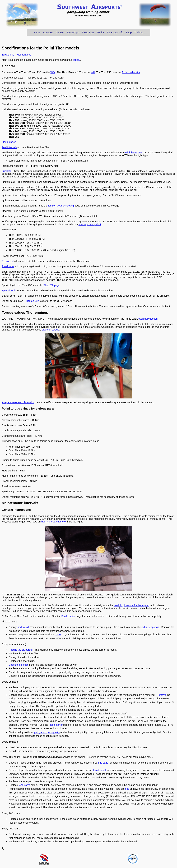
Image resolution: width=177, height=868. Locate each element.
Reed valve (8, 266)
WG (53, 72)
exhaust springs (150, 627)
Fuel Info (7, 171)
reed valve (24, 785)
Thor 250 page (52, 285)
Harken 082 (32, 301)
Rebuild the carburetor (21, 650)
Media (101, 33)
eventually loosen (148, 319)
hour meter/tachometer (54, 522)
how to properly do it (90, 224)
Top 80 (76, 60)
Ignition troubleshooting (61, 206)
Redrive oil (8, 261)
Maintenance (24, 55)
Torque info (8, 55)
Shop (129, 33)
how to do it (100, 770)
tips (127, 789)
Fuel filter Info (9, 147)
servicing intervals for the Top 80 (131, 605)
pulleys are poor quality (47, 732)
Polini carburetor (131, 72)
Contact (60, 33)
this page (103, 763)
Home (37, 33)
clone (58, 635)
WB (93, 72)
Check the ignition (18, 665)
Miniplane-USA (134, 153)
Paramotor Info (115, 33)
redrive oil (24, 627)
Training (139, 33)
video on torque (50, 330)
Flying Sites (88, 33)
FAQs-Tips (73, 33)
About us (48, 33)
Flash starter (9, 142)
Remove (161, 695)
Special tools (9, 291)
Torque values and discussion (18, 402)
